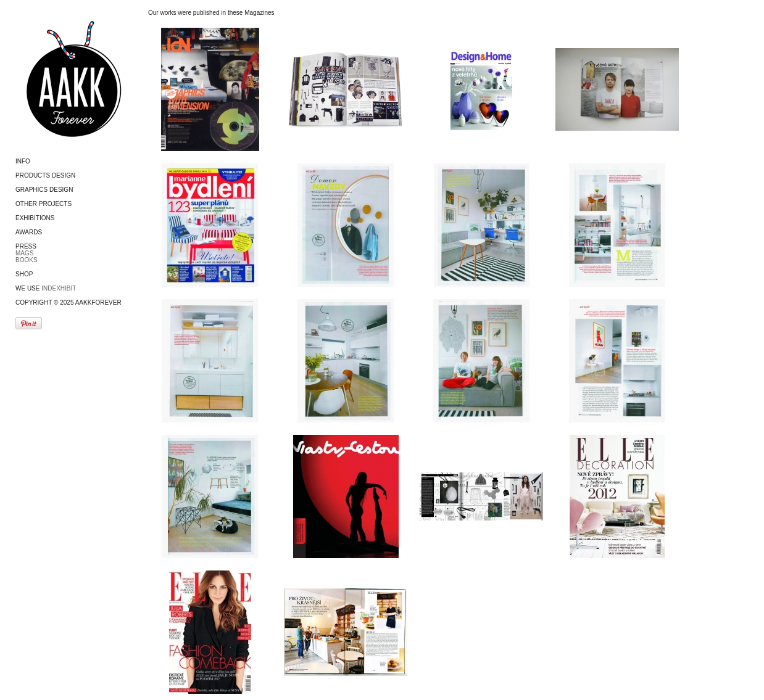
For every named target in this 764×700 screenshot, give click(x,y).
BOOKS (27, 260)
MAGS (24, 253)
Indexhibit (59, 288)
